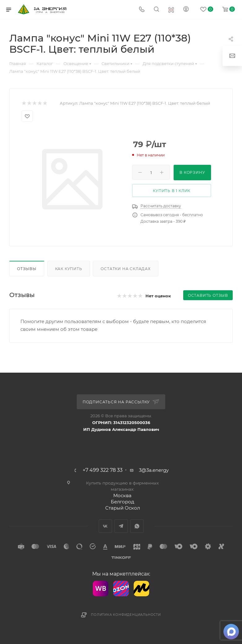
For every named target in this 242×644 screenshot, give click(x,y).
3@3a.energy (154, 470)
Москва (122, 495)
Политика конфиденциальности (126, 615)
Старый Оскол (123, 508)
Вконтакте (105, 526)
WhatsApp (137, 526)
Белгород (123, 502)
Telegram (121, 526)
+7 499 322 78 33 (103, 470)
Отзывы (27, 269)
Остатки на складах (125, 269)
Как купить (69, 269)
